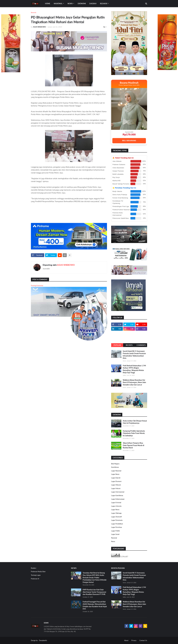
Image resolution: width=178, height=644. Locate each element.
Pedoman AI (35, 579)
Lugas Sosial (115, 534)
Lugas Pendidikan (117, 524)
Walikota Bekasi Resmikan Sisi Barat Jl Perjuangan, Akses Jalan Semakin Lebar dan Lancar (134, 382)
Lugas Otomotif (116, 517)
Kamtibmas (115, 467)
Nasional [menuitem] (58, 4)
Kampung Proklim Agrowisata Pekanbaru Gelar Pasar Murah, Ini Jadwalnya (134, 433)
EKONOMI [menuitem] (82, 4)
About (126, 640)
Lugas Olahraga (116, 513)
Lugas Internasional (118, 492)
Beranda (34, 12)
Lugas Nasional (116, 471)
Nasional (114, 538)
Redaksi (34, 568)
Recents (129, 345)
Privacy (134, 640)
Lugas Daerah (116, 478)
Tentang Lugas (36, 575)
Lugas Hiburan (116, 485)
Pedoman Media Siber (38, 572)
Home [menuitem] (48, 4)
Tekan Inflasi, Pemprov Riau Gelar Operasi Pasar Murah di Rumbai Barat (133, 445)
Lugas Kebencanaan (118, 499)
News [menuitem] (70, 4)
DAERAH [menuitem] (93, 4)
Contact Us (143, 640)
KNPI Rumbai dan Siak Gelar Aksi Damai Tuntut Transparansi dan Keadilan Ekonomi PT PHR (94, 592)
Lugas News (115, 474)
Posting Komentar (37, 286)
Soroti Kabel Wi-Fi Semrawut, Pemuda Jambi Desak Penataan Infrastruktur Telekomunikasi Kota (134, 355)
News (113, 541)
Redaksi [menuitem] (104, 4)
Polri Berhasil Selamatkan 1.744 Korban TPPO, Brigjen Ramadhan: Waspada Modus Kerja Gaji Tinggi (134, 369)
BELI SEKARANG (129, 141)
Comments (141, 345)
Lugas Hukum (116, 488)
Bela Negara (115, 464)
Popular (117, 345)
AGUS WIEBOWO (66, 265)
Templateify (43, 640)
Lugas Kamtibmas (117, 495)
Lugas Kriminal (116, 502)
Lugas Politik (115, 531)
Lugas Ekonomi (116, 481)
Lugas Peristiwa (116, 527)
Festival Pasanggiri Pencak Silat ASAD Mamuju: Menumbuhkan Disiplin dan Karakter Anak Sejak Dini (95, 605)
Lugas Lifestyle (116, 506)
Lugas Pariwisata (117, 520)
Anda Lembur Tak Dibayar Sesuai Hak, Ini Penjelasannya (135, 422)
